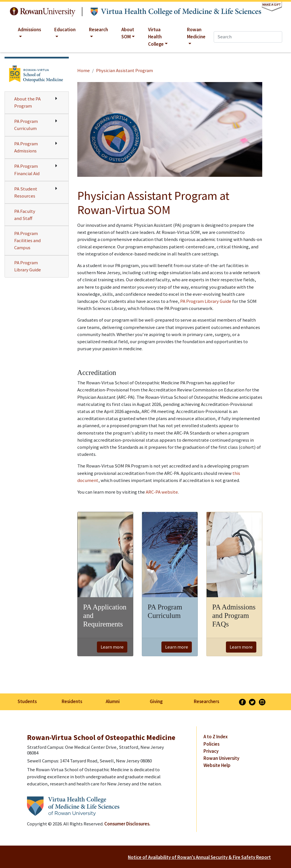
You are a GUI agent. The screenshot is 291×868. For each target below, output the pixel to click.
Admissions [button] (29, 30)
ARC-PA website (162, 492)
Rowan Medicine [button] (196, 33)
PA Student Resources (26, 192)
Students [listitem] (27, 701)
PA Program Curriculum (26, 125)
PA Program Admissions (26, 147)
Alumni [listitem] (113, 701)
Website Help (217, 765)
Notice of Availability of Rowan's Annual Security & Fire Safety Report (199, 857)
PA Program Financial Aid (27, 170)
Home (84, 70)
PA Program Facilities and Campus (27, 240)
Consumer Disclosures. (127, 824)
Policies (211, 744)
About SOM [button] (128, 33)
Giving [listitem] (156, 701)
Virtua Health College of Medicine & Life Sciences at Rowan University (176, 12)
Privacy (211, 751)
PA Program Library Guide (28, 266)
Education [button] (65, 30)
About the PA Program (27, 102)
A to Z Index (216, 737)
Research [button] (98, 30)
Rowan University (43, 12)
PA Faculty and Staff (25, 215)
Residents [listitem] (72, 701)
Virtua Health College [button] (156, 37)
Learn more (112, 647)
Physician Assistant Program (124, 70)
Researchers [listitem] (206, 701)
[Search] (248, 37)
